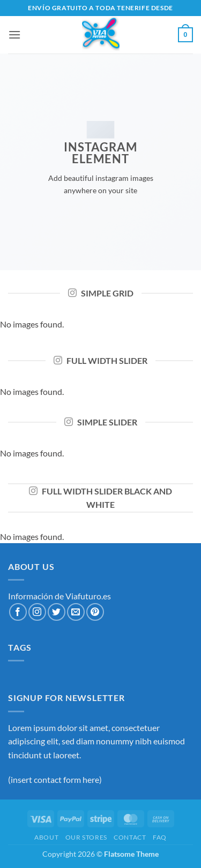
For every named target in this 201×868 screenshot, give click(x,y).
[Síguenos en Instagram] (37, 612)
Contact (130, 837)
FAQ (160, 837)
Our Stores (86, 837)
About (46, 837)
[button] (14, 35)
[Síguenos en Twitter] (57, 612)
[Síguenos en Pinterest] (95, 612)
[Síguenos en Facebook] (18, 612)
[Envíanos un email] (76, 612)
